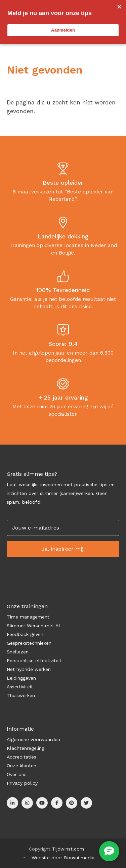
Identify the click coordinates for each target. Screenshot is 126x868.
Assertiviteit (20, 687)
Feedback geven (25, 634)
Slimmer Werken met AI (33, 626)
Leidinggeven (21, 678)
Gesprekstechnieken (29, 643)
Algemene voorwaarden (33, 739)
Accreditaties (22, 757)
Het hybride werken (29, 669)
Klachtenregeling (26, 748)
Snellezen (18, 652)
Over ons (17, 774)
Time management (28, 617)
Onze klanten (22, 766)
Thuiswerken (21, 695)
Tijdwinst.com (68, 849)
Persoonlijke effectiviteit (34, 660)
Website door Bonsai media (63, 858)
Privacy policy (22, 783)
